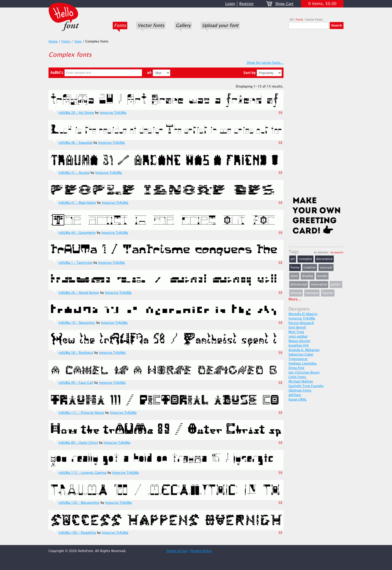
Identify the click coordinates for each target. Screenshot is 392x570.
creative (310, 267)
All (291, 20)
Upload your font (220, 25)
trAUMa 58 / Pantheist (76, 353)
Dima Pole (296, 368)
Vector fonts (151, 25)
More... (295, 299)
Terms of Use (177, 551)
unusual (326, 267)
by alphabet (321, 252)
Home (53, 41)
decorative (324, 259)
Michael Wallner (301, 381)
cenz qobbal (298, 336)
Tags (78, 41)
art (293, 259)
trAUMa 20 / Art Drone (76, 113)
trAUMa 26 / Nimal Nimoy (79, 293)
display (308, 276)
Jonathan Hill (299, 345)
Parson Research (301, 323)
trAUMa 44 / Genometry (77, 233)
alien (294, 276)
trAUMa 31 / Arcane (74, 173)
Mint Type (296, 332)
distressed (299, 284)
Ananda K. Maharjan (304, 350)
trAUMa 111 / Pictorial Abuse (81, 413)
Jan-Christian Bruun (304, 372)
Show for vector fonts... (265, 63)
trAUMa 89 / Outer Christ (78, 443)
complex (305, 259)
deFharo (295, 395)
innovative (319, 284)
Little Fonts (297, 377)
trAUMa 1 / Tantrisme (75, 263)
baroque (312, 293)
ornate (322, 276)
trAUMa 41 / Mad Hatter (77, 203)
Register (246, 4)
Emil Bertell (297, 327)
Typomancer (298, 359)
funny (295, 267)
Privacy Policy (201, 551)
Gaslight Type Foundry (306, 386)
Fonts (120, 25)
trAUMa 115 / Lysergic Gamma (82, 473)
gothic (336, 284)
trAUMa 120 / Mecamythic (79, 503)
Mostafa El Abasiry (303, 314)
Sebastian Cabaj (301, 354)
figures (328, 293)
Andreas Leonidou (303, 363)
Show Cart (284, 4)
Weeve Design (299, 341)
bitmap (296, 293)
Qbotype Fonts (300, 390)
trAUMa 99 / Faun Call (76, 383)
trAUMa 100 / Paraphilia (77, 533)
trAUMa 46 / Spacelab (75, 143)
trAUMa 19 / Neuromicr (77, 323)
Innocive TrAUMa (113, 113)
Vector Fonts (314, 20)
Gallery (183, 25)
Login (230, 4)
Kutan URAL (298, 399)
